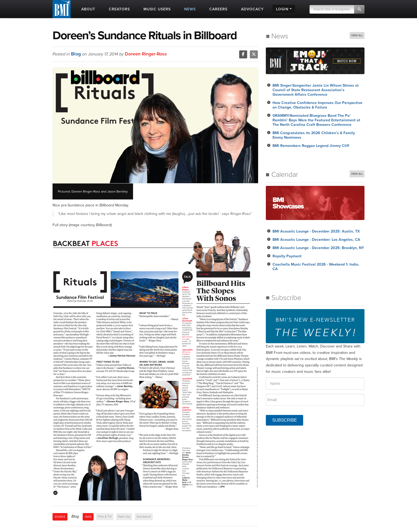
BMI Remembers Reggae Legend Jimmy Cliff (311, 146)
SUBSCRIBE (284, 420)
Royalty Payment (287, 256)
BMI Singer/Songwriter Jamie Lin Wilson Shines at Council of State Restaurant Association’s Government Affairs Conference (316, 90)
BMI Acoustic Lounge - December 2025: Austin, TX (316, 231)
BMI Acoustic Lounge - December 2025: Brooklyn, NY (318, 248)
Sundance (144, 517)
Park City (124, 517)
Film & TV (105, 517)
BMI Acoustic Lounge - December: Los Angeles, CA (316, 240)
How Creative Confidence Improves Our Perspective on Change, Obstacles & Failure (317, 105)
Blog (76, 54)
